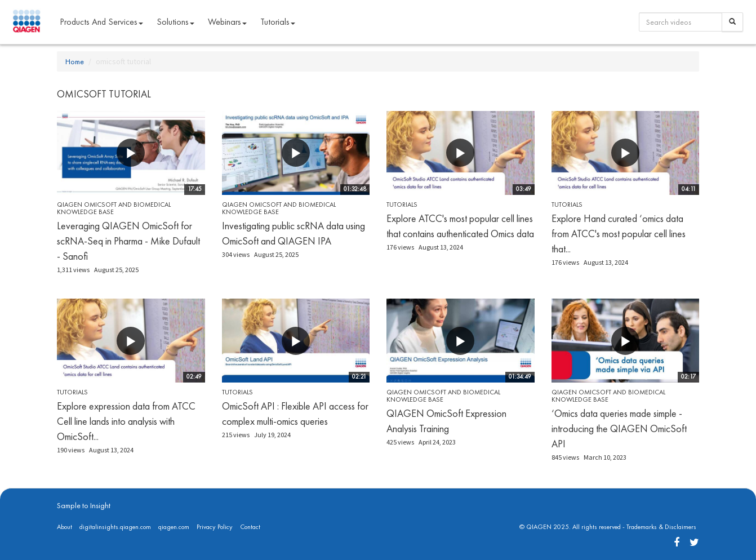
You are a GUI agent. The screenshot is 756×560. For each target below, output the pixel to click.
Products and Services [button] (101, 22)
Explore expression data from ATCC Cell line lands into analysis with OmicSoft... (126, 421)
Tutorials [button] (278, 22)
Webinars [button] (227, 22)
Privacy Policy (215, 527)
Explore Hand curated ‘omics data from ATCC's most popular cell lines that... (619, 234)
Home (75, 61)
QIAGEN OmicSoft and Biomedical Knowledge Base (114, 208)
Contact (250, 527)
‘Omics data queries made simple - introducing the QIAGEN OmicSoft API (619, 428)
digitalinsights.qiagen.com (115, 527)
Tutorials (402, 205)
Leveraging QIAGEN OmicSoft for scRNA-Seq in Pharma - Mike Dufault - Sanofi (128, 241)
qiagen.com (174, 527)
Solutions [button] (175, 22)
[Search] (732, 22)
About (65, 527)
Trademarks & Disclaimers (661, 527)
